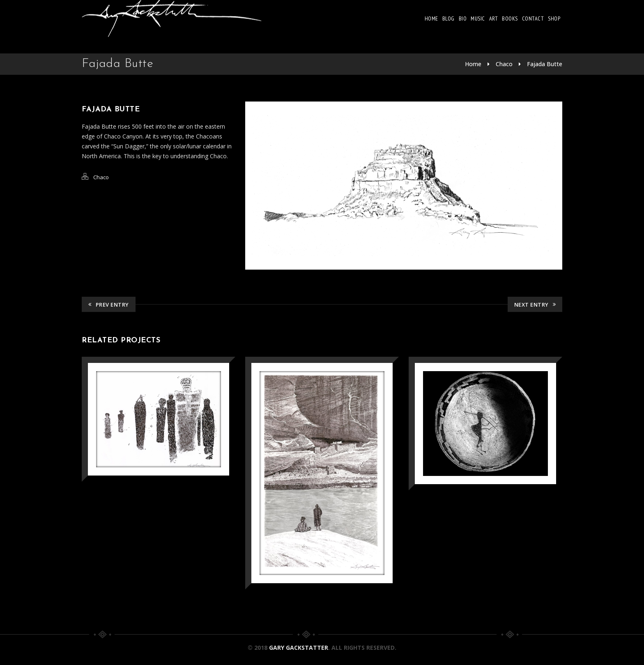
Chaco (504, 64)
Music (478, 18)
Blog (448, 18)
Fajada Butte (545, 64)
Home (431, 18)
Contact (533, 18)
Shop (554, 18)
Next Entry (535, 305)
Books (510, 18)
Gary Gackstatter (299, 648)
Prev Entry (109, 305)
